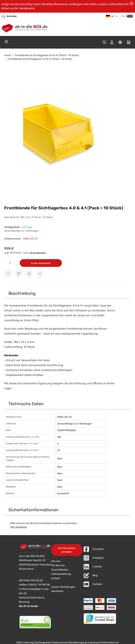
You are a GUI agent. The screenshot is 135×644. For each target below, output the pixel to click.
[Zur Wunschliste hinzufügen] (8, 274)
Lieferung (28, 643)
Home (8, 55)
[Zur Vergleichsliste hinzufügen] (19, 274)
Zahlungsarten (43, 643)
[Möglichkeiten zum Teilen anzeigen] (40, 274)
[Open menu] (6, 42)
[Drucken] (29, 274)
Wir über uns (58, 565)
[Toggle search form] (104, 42)
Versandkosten (38, 253)
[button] (64, 139)
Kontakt (56, 578)
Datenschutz (60, 643)
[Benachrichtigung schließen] (131, 4)
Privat (124, 16)
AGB (19, 643)
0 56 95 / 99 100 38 (39, 585)
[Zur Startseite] (25, 28)
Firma (130, 16)
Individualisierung (61, 574)
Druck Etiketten (60, 570)
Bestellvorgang (78, 643)
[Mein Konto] (112, 42)
